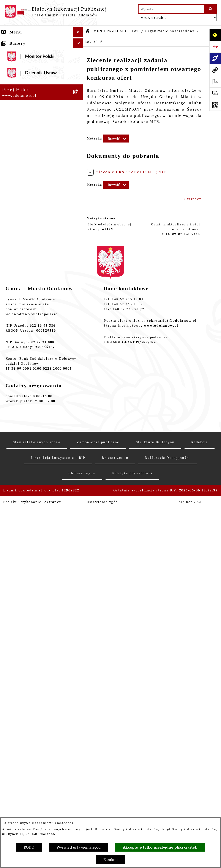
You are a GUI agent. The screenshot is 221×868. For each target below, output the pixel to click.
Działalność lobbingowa (28, 51)
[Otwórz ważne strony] (215, 82)
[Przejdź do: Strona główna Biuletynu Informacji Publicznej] (88, 31)
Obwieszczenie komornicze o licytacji (33, 675)
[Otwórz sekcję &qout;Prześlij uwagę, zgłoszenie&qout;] (215, 93)
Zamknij (110, 860)
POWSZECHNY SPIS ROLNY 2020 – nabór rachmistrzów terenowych (37, 712)
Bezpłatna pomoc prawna (29, 687)
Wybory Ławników (21, 744)
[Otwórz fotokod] (215, 105)
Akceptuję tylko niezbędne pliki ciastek (160, 847)
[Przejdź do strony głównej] (56, 12)
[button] (79, 42)
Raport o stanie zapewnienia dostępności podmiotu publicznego (32, 619)
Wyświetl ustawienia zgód (79, 847)
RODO (29, 847)
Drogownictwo (17, 697)
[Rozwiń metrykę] (116, 139)
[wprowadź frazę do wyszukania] (171, 9)
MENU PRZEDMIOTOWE (27, 61)
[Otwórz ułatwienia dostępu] (215, 35)
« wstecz (193, 199)
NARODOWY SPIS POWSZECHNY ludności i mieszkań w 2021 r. (36, 731)
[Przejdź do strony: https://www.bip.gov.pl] (215, 47)
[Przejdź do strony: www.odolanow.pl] (215, 70)
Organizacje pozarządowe (170, 31)
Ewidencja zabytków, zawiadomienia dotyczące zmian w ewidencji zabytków (36, 656)
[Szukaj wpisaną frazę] (211, 9)
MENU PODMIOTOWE (24, 42)
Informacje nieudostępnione (32, 604)
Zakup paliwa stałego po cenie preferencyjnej (34, 638)
